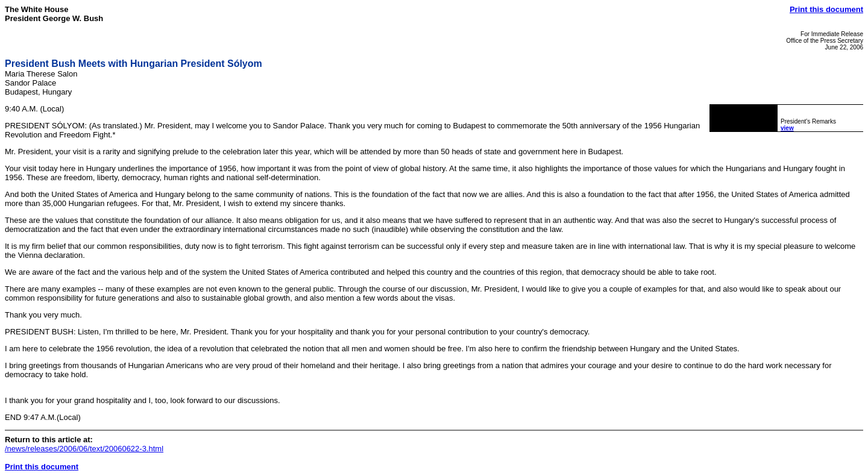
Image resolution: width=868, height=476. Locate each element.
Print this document (826, 9)
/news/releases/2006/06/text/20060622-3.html (84, 449)
